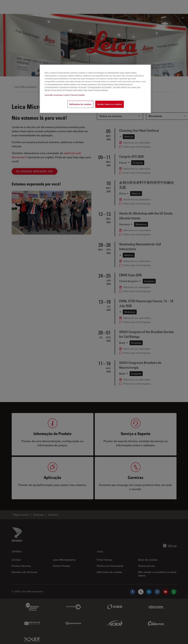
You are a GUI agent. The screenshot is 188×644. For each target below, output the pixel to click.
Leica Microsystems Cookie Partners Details (65, 95)
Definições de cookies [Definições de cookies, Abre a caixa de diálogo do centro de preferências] (80, 104)
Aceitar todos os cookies (110, 104)
